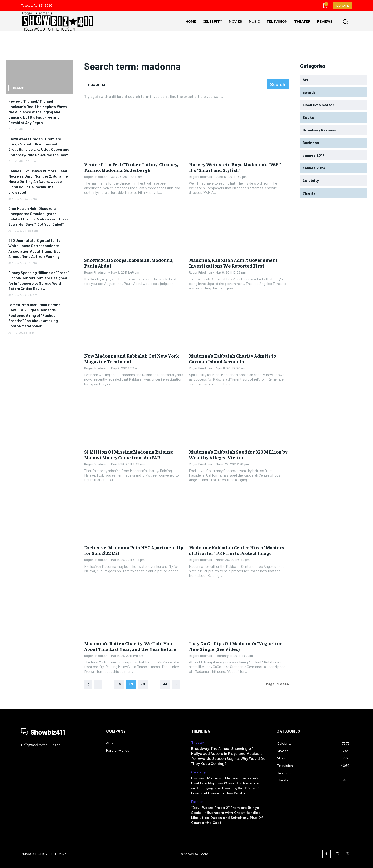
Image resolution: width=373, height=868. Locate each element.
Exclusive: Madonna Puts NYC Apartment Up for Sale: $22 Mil (134, 550)
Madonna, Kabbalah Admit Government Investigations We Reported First (233, 263)
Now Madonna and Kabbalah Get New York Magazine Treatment (132, 358)
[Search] (278, 84)
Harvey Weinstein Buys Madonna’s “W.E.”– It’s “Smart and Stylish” (236, 167)
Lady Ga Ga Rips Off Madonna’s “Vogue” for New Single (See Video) (235, 646)
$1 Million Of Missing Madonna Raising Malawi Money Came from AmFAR (128, 454)
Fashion (197, 802)
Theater (17, 88)
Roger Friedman (96, 177)
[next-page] (176, 684)
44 (165, 684)
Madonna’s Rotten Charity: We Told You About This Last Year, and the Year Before (130, 646)
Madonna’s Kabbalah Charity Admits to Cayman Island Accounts (232, 358)
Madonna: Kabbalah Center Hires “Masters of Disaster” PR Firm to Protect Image (237, 550)
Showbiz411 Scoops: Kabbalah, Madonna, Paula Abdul (129, 263)
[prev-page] (88, 684)
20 (143, 684)
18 (119, 684)
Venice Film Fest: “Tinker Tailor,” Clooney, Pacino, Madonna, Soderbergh (131, 167)
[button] (345, 21)
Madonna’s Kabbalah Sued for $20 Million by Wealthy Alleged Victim (238, 454)
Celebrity (198, 772)
